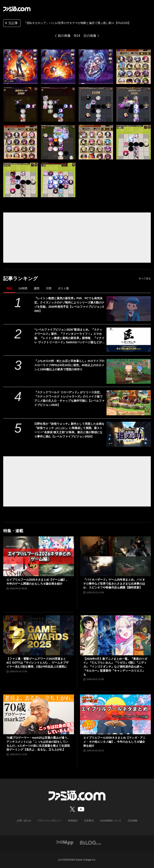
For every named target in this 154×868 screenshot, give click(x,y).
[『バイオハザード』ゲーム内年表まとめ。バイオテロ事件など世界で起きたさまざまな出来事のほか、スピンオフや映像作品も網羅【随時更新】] (115, 556)
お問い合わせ (24, 821)
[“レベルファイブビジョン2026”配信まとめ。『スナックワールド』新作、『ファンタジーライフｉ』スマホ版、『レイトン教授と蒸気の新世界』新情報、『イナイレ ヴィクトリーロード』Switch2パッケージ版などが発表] (129, 340)
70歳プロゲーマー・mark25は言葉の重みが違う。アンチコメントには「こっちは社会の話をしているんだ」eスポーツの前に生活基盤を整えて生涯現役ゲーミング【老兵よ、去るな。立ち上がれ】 (38, 744)
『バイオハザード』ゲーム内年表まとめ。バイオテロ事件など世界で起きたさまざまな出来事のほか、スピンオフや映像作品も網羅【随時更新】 (114, 584)
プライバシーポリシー (50, 821)
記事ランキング (21, 278)
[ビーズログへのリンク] (91, 842)
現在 (9, 288)
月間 (49, 288)
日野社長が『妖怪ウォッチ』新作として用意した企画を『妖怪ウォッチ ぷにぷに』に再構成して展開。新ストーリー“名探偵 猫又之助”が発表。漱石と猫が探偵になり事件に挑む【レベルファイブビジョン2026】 (69, 430)
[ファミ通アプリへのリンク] (65, 842)
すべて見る (145, 279)
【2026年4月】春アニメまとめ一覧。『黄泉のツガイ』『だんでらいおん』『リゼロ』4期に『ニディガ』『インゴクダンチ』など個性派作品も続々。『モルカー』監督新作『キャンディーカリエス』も (115, 667)
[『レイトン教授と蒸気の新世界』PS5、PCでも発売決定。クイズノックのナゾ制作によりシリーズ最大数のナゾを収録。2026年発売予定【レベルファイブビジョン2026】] (129, 309)
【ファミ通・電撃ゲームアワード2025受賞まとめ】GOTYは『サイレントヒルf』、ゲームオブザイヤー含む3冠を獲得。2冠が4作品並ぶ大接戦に (37, 663)
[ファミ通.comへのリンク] (17, 9)
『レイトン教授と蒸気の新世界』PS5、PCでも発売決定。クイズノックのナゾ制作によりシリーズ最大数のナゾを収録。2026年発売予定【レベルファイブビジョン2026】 (69, 305)
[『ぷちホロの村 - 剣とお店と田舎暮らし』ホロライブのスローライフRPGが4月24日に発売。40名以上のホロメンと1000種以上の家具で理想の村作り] (129, 371)
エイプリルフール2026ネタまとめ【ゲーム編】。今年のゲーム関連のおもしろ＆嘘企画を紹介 (38, 582)
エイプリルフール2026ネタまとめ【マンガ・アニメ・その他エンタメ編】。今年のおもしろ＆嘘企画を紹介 (114, 742)
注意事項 (89, 821)
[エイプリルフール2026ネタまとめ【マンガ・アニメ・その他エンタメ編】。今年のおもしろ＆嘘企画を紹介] (115, 714)
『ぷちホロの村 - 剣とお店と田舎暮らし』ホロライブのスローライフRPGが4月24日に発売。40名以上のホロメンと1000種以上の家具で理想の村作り (69, 365)
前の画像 (64, 36)
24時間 (23, 288)
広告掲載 (133, 821)
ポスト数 (63, 288)
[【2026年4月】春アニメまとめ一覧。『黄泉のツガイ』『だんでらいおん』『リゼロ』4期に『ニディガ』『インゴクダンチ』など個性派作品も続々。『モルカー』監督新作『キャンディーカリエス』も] (115, 635)
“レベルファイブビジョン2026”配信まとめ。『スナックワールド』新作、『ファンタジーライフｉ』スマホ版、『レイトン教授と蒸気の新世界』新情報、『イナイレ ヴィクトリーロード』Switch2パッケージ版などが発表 (69, 336)
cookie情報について (111, 821)
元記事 (11, 23)
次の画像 (90, 36)
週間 (36, 288)
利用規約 (73, 821)
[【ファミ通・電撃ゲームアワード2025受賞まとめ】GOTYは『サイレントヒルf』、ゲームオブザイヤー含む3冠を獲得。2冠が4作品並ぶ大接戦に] (39, 635)
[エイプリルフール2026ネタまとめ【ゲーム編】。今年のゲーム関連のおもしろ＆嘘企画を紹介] (39, 556)
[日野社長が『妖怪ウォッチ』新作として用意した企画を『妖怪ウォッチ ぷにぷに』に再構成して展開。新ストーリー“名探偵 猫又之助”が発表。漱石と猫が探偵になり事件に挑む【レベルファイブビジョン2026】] (129, 434)
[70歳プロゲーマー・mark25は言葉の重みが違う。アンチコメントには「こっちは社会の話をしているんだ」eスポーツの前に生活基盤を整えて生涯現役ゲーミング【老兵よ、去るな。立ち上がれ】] (39, 714)
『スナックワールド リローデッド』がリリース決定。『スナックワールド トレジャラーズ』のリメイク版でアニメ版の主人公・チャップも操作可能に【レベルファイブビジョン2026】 (69, 399)
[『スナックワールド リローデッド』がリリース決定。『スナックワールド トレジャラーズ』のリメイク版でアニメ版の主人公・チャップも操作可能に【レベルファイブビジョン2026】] (129, 403)
